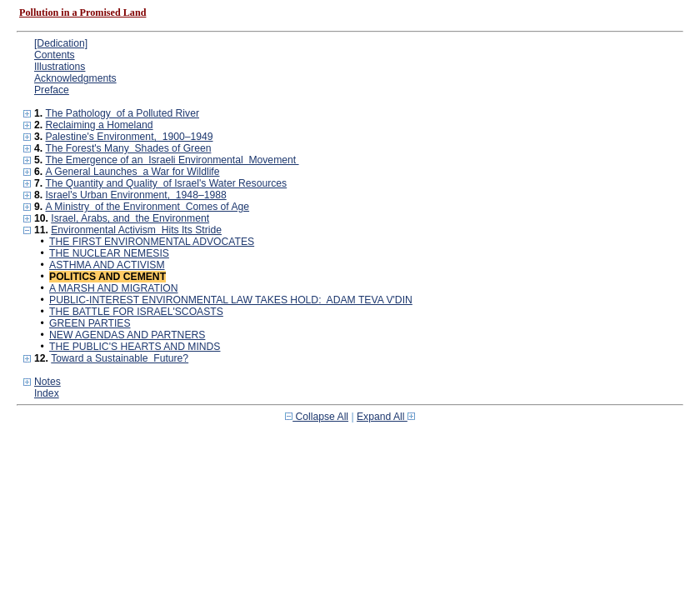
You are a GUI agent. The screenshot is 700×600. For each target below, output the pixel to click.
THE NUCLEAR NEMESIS (109, 253)
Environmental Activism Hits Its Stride (136, 230)
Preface (52, 90)
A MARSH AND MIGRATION (113, 288)
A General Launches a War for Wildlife (132, 172)
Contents (55, 55)
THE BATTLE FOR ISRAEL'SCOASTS (136, 312)
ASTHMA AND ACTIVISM (107, 265)
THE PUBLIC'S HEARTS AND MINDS (135, 347)
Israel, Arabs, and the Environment (130, 218)
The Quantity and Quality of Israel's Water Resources (166, 183)
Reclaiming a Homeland (99, 125)
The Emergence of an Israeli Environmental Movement (172, 160)
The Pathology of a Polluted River (122, 113)
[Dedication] (61, 43)
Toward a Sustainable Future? (120, 358)
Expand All (386, 417)
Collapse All (317, 417)
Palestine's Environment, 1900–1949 (129, 137)
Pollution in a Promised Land (82, 12)
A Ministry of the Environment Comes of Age (147, 207)
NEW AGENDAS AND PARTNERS (127, 335)
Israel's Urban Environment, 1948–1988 (135, 195)
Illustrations (60, 67)
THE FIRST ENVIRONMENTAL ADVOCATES (152, 242)
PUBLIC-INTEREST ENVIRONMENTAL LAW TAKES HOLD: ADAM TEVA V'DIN (231, 300)
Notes (47, 382)
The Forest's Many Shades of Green (128, 148)
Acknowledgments (75, 78)
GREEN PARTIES (90, 323)
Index (47, 393)
